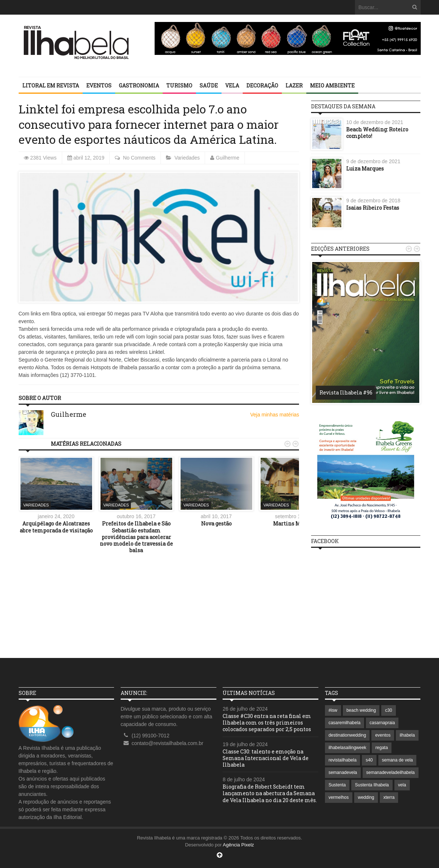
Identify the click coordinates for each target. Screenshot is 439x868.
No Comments (139, 158)
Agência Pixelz (239, 845)
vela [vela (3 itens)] (402, 785)
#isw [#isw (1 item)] (333, 710)
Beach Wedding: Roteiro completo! (377, 133)
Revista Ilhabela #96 (346, 392)
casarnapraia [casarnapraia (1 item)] (382, 723)
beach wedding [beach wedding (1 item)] (361, 710)
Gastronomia (139, 85)
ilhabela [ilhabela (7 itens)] (407, 735)
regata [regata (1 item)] (382, 748)
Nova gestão (216, 523)
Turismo (179, 85)
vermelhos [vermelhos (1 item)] (339, 797)
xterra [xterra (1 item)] (389, 797)
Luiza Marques (365, 169)
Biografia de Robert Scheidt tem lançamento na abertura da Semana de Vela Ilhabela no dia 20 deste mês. (270, 793)
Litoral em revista (51, 85)
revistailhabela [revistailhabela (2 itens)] (343, 760)
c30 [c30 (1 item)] (388, 710)
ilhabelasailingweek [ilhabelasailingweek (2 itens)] (347, 748)
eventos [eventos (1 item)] (383, 735)
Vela (232, 85)
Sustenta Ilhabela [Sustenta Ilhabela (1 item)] (372, 785)
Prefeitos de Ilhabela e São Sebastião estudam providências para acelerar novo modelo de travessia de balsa (136, 537)
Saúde (209, 85)
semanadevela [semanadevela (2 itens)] (343, 772)
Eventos (99, 85)
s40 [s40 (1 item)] (369, 760)
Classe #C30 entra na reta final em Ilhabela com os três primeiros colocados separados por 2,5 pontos (267, 723)
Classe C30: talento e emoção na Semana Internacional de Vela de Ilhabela (266, 758)
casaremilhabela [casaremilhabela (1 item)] (345, 723)
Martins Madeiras (296, 523)
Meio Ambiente (332, 85)
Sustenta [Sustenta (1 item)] (337, 785)
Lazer (294, 85)
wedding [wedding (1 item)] (366, 797)
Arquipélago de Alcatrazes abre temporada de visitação (56, 527)
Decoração (262, 85)
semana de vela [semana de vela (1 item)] (398, 760)
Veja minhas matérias (275, 415)
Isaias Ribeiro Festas (373, 208)
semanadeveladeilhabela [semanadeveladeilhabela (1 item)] (391, 772)
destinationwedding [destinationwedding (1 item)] (347, 735)
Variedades (188, 158)
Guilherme (228, 158)
